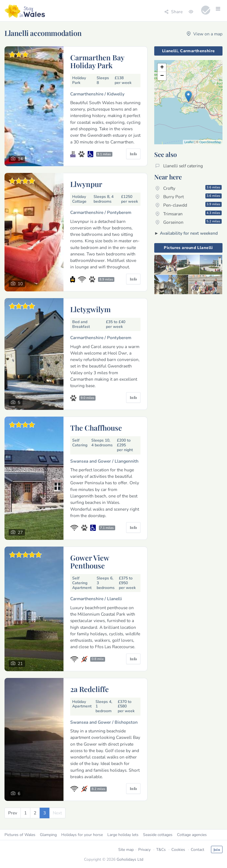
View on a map (205, 34)
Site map (126, 850)
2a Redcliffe (89, 689)
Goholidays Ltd (130, 859)
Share (173, 12)
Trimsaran (189, 214)
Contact (198, 850)
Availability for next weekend (189, 233)
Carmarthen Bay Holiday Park (97, 61)
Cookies (178, 850)
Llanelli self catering (179, 166)
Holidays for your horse (82, 835)
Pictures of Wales (20, 835)
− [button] (162, 76)
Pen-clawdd (189, 205)
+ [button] (162, 68)
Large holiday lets (123, 835)
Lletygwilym (90, 309)
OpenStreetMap (210, 142)
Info (133, 154)
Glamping (48, 835)
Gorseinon (189, 222)
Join (217, 849)
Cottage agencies (192, 835)
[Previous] (13, 813)
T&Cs (161, 850)
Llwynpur (86, 184)
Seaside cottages (158, 835)
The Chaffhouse (96, 428)
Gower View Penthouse (90, 561)
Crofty (189, 188)
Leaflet (189, 142)
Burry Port (189, 197)
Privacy (144, 850)
